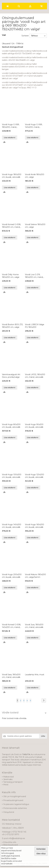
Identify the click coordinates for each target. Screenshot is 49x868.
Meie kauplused (10, 845)
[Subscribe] (43, 736)
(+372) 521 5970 (12, 834)
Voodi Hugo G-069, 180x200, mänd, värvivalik (11, 126)
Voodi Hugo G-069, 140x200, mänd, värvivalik (34, 126)
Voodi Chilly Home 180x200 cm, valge (11, 276)
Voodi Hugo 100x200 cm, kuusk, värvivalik (12, 476)
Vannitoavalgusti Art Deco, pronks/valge (11, 376)
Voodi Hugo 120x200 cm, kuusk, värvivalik (34, 476)
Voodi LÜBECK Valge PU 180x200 (35, 326)
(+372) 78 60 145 (19, 832)
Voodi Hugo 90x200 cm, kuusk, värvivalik (34, 426)
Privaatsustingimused (13, 800)
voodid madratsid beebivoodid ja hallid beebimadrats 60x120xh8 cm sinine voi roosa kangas (22, 67)
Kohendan (41, 849)
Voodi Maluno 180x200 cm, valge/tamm (35, 576)
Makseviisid (8, 777)
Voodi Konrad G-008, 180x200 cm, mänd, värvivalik (11, 226)
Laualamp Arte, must (35, 675)
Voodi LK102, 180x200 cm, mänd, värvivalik (35, 376)
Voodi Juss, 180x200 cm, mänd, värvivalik (34, 626)
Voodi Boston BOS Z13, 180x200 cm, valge (12, 326)
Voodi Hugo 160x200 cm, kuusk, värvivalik (34, 526)
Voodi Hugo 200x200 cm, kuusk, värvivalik (12, 576)
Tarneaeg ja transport (13, 782)
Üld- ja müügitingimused (15, 796)
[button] (4, 142)
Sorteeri (25, 36)
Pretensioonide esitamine (15, 808)
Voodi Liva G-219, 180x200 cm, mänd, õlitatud (34, 276)
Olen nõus (41, 854)
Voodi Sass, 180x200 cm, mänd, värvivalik (11, 676)
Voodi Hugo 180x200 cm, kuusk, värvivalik (12, 176)
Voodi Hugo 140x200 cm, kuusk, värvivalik (12, 526)
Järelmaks (8, 779)
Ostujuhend (9, 812)
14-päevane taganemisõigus (16, 804)
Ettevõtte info (10, 842)
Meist (6, 785)
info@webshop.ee (17, 838)
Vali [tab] (4, 35)
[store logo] (16, 1)
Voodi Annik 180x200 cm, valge (35, 176)
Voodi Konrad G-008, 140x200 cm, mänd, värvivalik (11, 626)
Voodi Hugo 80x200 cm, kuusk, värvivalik (11, 426)
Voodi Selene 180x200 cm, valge (35, 226)
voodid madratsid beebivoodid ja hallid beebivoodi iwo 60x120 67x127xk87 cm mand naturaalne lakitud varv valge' (24, 76)
